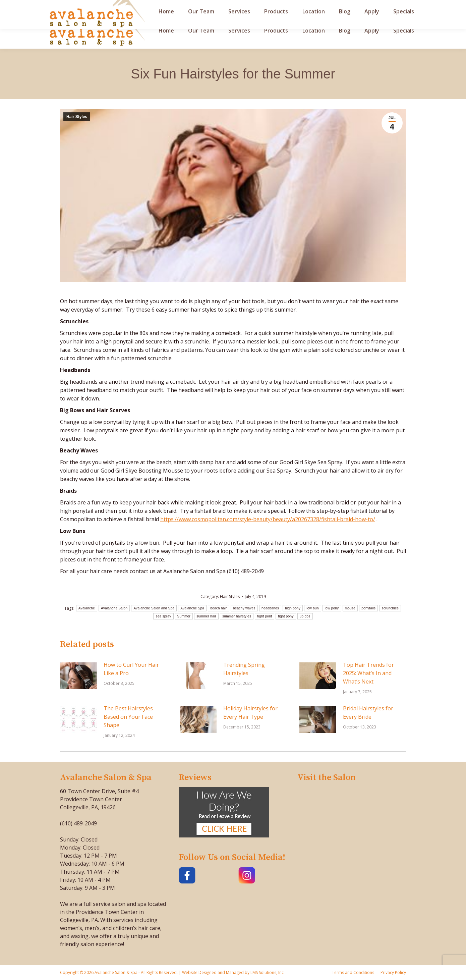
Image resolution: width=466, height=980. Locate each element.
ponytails (368, 608)
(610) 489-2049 (78, 823)
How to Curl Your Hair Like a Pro (131, 669)
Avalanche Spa (192, 608)
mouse (350, 608)
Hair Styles (77, 117)
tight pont (265, 616)
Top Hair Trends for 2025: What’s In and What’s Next (368, 673)
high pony (293, 608)
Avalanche (87, 608)
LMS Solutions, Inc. (267, 972)
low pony (332, 608)
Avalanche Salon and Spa (154, 608)
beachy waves (244, 608)
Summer (184, 616)
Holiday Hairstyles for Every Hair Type (250, 713)
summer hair (206, 616)
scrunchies (390, 608)
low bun (313, 608)
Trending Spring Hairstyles (244, 669)
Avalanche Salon (114, 608)
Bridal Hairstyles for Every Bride (368, 713)
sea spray (163, 616)
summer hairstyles (237, 616)
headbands (270, 608)
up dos (305, 616)
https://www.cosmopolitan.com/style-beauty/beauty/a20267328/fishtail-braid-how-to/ (268, 519)
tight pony (286, 616)
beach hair (219, 608)
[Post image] (78, 676)
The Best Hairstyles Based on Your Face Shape (128, 717)
